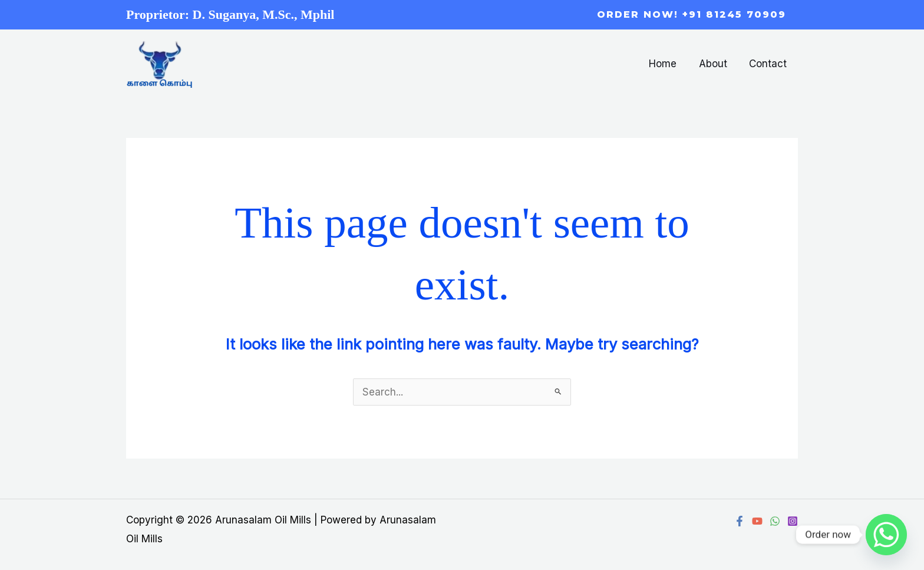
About (716, 64)
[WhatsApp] (775, 521)
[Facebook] (740, 521)
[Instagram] (793, 521)
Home (668, 64)
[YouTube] (757, 521)
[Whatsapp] (886, 535)
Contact (769, 64)
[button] (692, 15)
